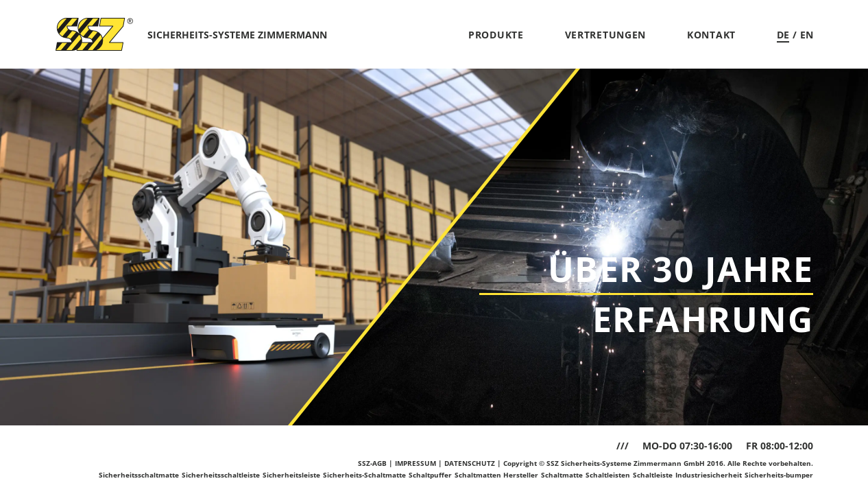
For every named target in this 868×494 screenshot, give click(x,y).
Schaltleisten (608, 475)
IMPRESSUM (415, 463)
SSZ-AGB (372, 463)
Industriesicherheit (709, 475)
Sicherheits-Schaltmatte (364, 475)
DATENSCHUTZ (470, 463)
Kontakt (711, 35)
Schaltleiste (653, 475)
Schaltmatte (562, 475)
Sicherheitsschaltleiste (221, 475)
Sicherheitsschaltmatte (139, 475)
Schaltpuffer (430, 475)
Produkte (496, 35)
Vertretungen (605, 35)
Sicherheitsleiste (291, 475)
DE (783, 35)
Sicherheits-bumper (779, 475)
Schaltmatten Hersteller (496, 475)
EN (807, 35)
